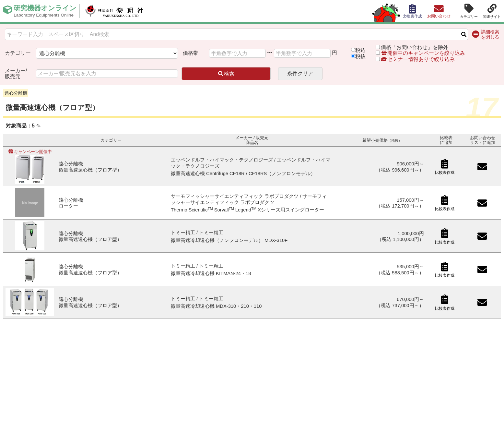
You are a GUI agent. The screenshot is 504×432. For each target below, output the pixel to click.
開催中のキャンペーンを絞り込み (423, 53)
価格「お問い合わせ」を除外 (415, 47)
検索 (226, 74)
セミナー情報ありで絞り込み (415, 59)
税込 (360, 50)
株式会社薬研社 (118, 11)
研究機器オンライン (47, 11)
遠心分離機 (16, 93)
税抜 (360, 56)
